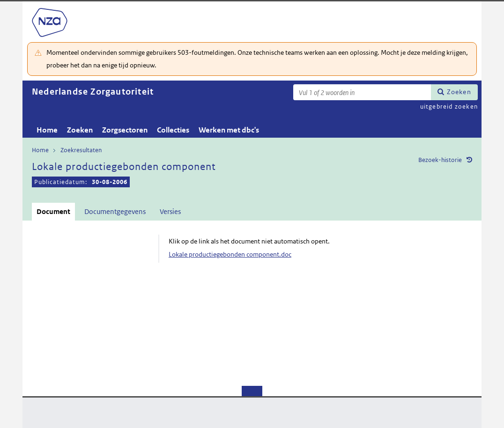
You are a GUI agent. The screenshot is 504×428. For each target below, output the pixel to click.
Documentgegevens (115, 211)
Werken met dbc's (229, 130)
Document (53, 211)
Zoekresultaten (81, 150)
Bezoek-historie (440, 160)
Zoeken (459, 92)
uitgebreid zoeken (449, 107)
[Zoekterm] (362, 92)
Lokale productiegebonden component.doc (230, 254)
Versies (170, 211)
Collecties (173, 130)
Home (47, 130)
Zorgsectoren (125, 130)
